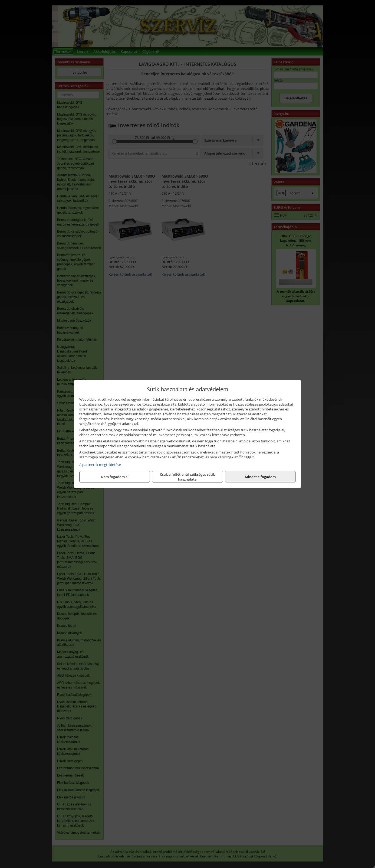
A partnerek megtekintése (100, 465)
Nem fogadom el (115, 477)
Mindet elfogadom (260, 477)
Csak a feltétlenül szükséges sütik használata (187, 477)
